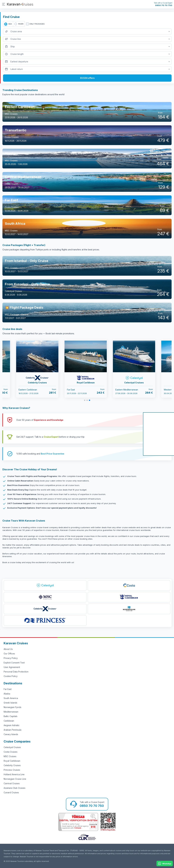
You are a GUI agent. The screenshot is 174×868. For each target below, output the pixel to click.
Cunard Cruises (11, 792)
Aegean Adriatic (12, 725)
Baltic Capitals (11, 716)
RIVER (21, 24)
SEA (10, 24)
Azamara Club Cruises (15, 788)
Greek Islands (10, 703)
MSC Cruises (10, 756)
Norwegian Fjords (12, 707)
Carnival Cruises (12, 783)
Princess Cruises (12, 770)
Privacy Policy (11, 658)
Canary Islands (11, 734)
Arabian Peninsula (12, 730)
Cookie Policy (11, 676)
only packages (37, 24)
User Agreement (12, 667)
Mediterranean (11, 712)
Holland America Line (14, 774)
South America (11, 698)
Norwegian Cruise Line (15, 779)
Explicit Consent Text (14, 663)
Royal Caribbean (12, 761)
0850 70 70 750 (164, 5)
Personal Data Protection (16, 672)
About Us (8, 649)
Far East (8, 689)
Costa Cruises (11, 752)
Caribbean (9, 721)
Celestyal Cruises (12, 747)
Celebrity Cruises (12, 765)
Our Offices (9, 654)
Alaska (7, 694)
